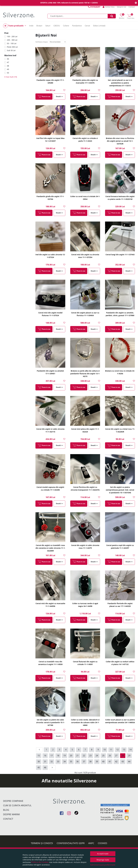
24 (97, 756)
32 (52, 762)
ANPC (91, 843)
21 (77, 756)
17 (52, 756)
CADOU (57, 26)
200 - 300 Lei (12, 40)
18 (58, 756)
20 (71, 756)
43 (123, 762)
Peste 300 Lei (12, 47)
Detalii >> (59, 96)
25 (103, 756)
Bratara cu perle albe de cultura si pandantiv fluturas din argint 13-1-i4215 (85, 374)
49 (8, 69)
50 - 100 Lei (12, 43)
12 (117, 750)
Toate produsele (15, 26)
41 (110, 762)
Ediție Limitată (99, 26)
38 (90, 762)
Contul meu (109, 7)
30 (39, 762)
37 (84, 762)
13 (124, 750)
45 (39, 767)
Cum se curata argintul (17, 805)
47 (8, 62)
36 (77, 762)
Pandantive (77, 26)
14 (130, 750)
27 (116, 756)
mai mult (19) (11, 77)
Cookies (103, 843)
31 (45, 762)
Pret (6, 33)
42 (116, 762)
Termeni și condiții (42, 843)
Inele (31, 26)
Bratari (39, 26)
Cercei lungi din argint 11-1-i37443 (120, 255)
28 (123, 756)
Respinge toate (103, 860)
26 (110, 756)
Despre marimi (11, 814)
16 (45, 756)
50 (8, 73)
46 (8, 59)
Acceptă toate (103, 854)
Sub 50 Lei (11, 50)
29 (129, 756)
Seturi (48, 26)
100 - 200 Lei (12, 36)
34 (65, 762)
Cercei (87, 26)
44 (129, 762)
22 (84, 756)
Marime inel (10, 55)
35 (71, 762)
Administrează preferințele (103, 865)
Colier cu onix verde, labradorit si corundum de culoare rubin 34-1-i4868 (85, 722)
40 (103, 762)
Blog (6, 810)
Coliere (66, 26)
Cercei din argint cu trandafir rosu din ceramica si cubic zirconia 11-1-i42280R (50, 548)
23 (90, 756)
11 (111, 750)
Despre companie (13, 801)
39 (97, 762)
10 (105, 750)
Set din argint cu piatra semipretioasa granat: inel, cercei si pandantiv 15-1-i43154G (120, 490)
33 (58, 762)
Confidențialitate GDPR (71, 843)
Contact (132, 7)
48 (8, 66)
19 (65, 756)
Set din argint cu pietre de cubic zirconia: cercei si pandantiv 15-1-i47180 (50, 722)
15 (39, 756)
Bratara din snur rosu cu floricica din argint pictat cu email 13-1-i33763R (120, 141)
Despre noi (122, 7)
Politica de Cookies (40, 862)
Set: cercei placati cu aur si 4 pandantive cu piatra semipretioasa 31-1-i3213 (120, 83)
